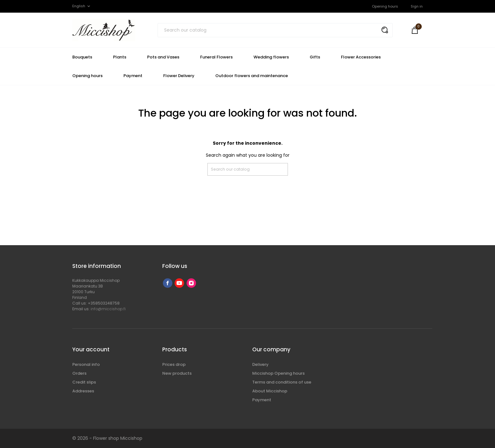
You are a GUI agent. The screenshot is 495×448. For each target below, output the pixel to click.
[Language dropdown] (82, 6)
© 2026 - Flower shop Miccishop (107, 438)
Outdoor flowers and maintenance (252, 76)
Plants (120, 57)
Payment (133, 76)
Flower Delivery (179, 76)
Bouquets (82, 57)
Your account (91, 349)
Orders (79, 373)
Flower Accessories (361, 57)
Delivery (260, 364)
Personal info (86, 364)
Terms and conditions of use (282, 382)
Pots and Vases (163, 57)
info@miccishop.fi (108, 309)
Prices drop (174, 364)
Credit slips (84, 382)
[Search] (275, 30)
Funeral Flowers (216, 57)
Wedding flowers (271, 57)
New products (177, 373)
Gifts (315, 57)
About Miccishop (270, 391)
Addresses (83, 391)
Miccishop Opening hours (278, 373)
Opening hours (385, 6)
